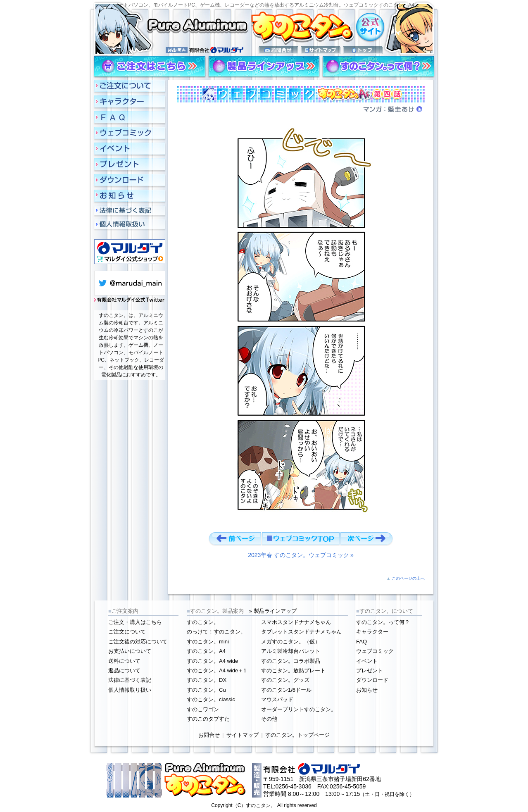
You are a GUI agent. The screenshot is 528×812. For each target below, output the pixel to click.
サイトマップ (243, 735)
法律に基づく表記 (130, 680)
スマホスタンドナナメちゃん (296, 622)
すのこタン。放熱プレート (293, 670)
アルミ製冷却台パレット (291, 651)
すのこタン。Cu (206, 690)
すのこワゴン (203, 709)
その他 (269, 719)
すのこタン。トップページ (297, 735)
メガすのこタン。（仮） (291, 642)
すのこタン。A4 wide (212, 661)
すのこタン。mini (208, 642)
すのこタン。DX (207, 680)
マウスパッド (277, 699)
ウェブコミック (375, 651)
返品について (124, 670)
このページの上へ (408, 578)
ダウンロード (372, 680)
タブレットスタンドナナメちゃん (301, 632)
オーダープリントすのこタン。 (299, 709)
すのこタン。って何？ (383, 622)
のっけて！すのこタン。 (216, 632)
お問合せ (209, 735)
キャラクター (372, 632)
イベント (367, 661)
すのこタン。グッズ (285, 680)
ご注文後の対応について (138, 642)
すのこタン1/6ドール (286, 690)
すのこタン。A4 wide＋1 (216, 670)
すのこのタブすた (208, 719)
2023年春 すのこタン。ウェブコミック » (301, 555)
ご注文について (127, 632)
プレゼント (370, 670)
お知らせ (367, 690)
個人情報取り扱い (130, 690)
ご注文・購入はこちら (135, 622)
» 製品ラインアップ (273, 611)
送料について (124, 661)
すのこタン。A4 (206, 651)
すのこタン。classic (211, 699)
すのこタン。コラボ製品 (291, 661)
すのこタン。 (203, 622)
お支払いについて (130, 651)
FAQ (362, 642)
